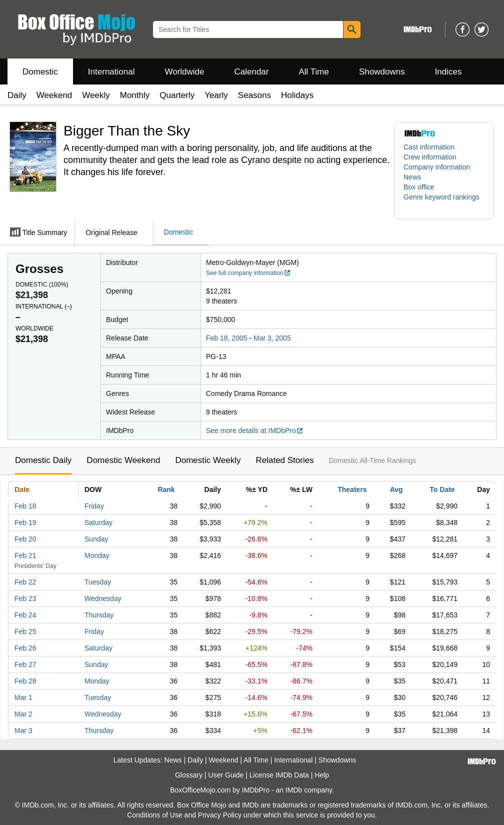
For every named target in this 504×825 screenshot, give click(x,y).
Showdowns (382, 72)
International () (44, 306)
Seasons (254, 95)
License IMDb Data (279, 775)
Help (322, 775)
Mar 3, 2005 (272, 338)
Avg (396, 489)
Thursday (99, 615)
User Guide (226, 775)
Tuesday (98, 582)
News (412, 177)
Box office (419, 187)
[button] (444, 202)
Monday (97, 555)
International (111, 72)
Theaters (352, 489)
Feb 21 (25, 555)
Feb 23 (25, 598)
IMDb (294, 790)
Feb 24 (25, 615)
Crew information (430, 157)
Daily (17, 95)
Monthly (135, 95)
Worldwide (184, 72)
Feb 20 (25, 539)
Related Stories (284, 460)
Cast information (429, 147)
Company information (437, 167)
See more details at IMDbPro (255, 430)
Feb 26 (25, 648)
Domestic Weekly (208, 460)
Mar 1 (23, 697)
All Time (314, 72)
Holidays (297, 95)
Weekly (96, 95)
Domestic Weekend (123, 460)
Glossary (189, 775)
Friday (94, 506)
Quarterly (177, 95)
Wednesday (103, 598)
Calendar (252, 72)
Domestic (40, 72)
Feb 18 (25, 506)
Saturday (98, 522)
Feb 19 (25, 522)
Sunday (96, 539)
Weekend (54, 95)
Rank (166, 489)
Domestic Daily (43, 460)
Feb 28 (25, 681)
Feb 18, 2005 (227, 338)
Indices (448, 72)
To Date (442, 489)
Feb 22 (25, 582)
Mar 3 (23, 730)
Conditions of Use (155, 815)
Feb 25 (25, 631)
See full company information (248, 273)
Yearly (216, 95)
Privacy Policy (220, 815)
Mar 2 (23, 714)
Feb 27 (25, 664)
